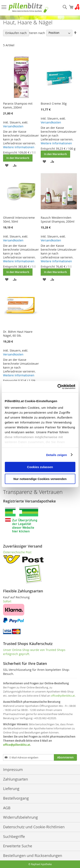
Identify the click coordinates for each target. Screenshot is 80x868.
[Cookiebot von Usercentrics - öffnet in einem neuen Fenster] (57, 387)
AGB (7, 808)
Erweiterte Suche (18, 846)
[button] (7, 165)
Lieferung (11, 789)
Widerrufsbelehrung (20, 817)
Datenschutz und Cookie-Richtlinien (34, 827)
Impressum (13, 770)
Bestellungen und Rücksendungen (33, 856)
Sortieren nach (35, 33)
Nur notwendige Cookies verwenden (40, 479)
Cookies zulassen (40, 467)
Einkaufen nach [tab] (16, 33)
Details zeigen (56, 455)
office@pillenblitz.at (63, 696)
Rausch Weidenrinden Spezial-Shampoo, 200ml (58, 220)
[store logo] (28, 8)
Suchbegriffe (14, 836)
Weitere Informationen (19, 147)
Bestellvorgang (16, 798)
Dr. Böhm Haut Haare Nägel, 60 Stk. (18, 334)
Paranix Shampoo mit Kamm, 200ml (18, 105)
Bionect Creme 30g (54, 104)
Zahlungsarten (16, 779)
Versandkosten (13, 126)
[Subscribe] (65, 757)
